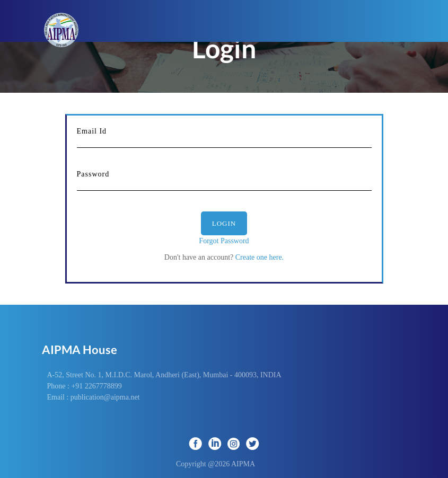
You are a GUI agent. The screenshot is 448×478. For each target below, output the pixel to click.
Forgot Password (224, 241)
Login (224, 223)
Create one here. (258, 257)
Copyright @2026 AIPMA (224, 464)
